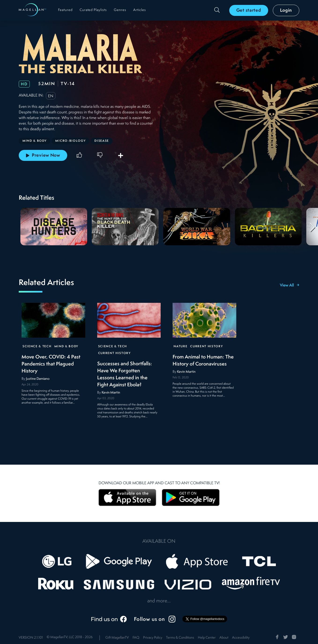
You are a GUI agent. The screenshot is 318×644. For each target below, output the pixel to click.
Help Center (207, 638)
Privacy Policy (153, 638)
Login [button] (286, 11)
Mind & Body (66, 347)
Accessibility (241, 638)
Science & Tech (37, 347)
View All (290, 286)
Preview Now (43, 156)
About (224, 638)
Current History (115, 353)
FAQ (136, 638)
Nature (180, 347)
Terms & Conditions (180, 638)
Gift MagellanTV (117, 638)
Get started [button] (249, 11)
